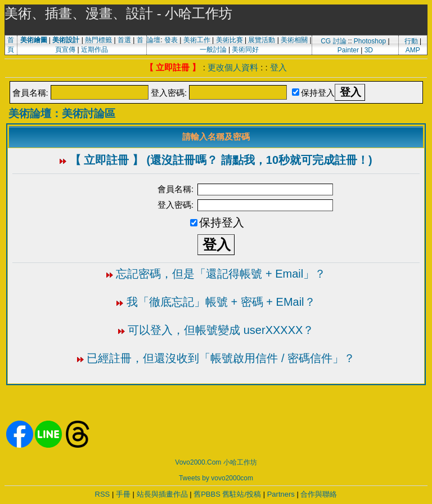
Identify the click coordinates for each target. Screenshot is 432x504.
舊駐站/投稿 (242, 494)
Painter (348, 50)
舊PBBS (207, 494)
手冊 (123, 494)
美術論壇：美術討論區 (62, 113)
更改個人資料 (233, 67)
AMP (413, 50)
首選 (124, 40)
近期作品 (94, 50)
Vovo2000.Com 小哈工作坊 (216, 462)
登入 (278, 67)
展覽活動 (262, 40)
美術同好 (245, 50)
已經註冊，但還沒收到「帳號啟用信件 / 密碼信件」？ (221, 358)
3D (369, 50)
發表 (171, 40)
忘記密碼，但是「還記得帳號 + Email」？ (221, 274)
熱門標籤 (98, 40)
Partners (281, 494)
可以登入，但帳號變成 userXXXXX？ (221, 330)
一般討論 (213, 50)
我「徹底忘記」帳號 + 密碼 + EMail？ (221, 302)
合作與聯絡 (319, 494)
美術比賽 (229, 40)
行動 (411, 41)
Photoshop (370, 41)
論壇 (154, 40)
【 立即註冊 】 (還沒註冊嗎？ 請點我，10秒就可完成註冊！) (221, 160)
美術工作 (197, 40)
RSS (103, 494)
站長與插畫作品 (162, 494)
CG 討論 (333, 41)
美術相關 (294, 40)
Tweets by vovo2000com (216, 478)
